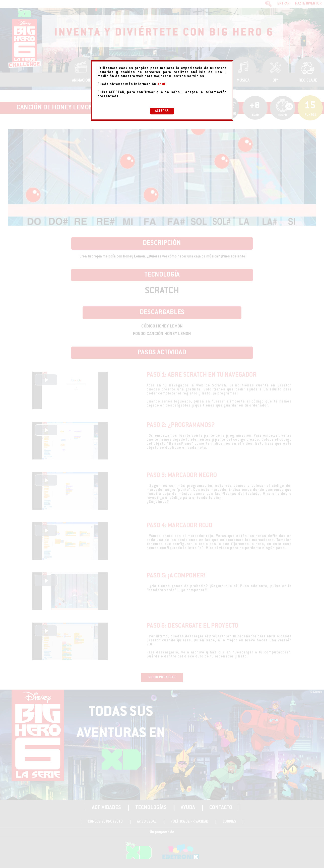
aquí (161, 85)
